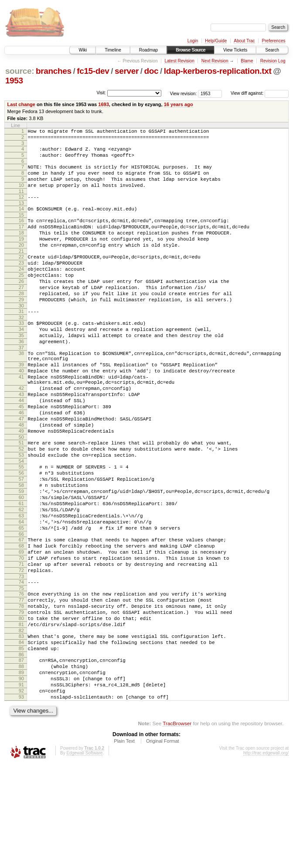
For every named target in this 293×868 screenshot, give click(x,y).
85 (21, 741)
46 (21, 462)
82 (21, 721)
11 (21, 202)
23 (21, 284)
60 (21, 563)
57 (21, 541)
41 (21, 419)
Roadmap (148, 50)
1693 (104, 104)
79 (21, 699)
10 (21, 194)
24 (21, 291)
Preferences (274, 41)
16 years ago (179, 104)
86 (21, 749)
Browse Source (191, 50)
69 (21, 628)
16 (21, 234)
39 (21, 404)
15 (21, 228)
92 (21, 792)
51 (21, 498)
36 (21, 377)
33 (21, 355)
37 (21, 384)
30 (21, 336)
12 (21, 207)
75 (21, 671)
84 (21, 734)
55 (21, 526)
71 (21, 643)
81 (21, 713)
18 (21, 248)
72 (21, 650)
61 (21, 570)
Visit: (101, 93)
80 (21, 706)
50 (21, 492)
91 (21, 784)
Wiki (83, 50)
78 (21, 691)
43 (21, 440)
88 (21, 762)
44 (21, 448)
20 (21, 263)
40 (21, 411)
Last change (21, 104)
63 (21, 585)
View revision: (184, 93)
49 (21, 485)
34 (21, 362)
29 (21, 328)
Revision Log (273, 61)
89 (21, 769)
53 (21, 513)
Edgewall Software (84, 856)
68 (21, 620)
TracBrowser (177, 827)
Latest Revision (179, 61)
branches (54, 71)
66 (21, 607)
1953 (14, 81)
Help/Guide (216, 41)
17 (21, 241)
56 (21, 533)
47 (21, 470)
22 (21, 276)
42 (21, 433)
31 (21, 341)
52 (21, 505)
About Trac (244, 41)
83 (21, 727)
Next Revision (215, 61)
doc (152, 71)
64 (21, 592)
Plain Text (124, 844)
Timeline (113, 50)
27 (21, 313)
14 (21, 220)
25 (21, 299)
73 (21, 658)
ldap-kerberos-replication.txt (218, 71)
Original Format (163, 844)
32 (21, 349)
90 (21, 777)
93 (21, 799)
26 (21, 306)
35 (21, 369)
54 (21, 520)
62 (21, 578)
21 (21, 271)
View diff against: (260, 93)
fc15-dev (93, 71)
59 (21, 555)
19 (21, 256)
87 (21, 754)
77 (21, 684)
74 (21, 663)
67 (21, 613)
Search (272, 50)
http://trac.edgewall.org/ (266, 856)
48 (21, 477)
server (127, 71)
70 (21, 635)
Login (193, 41)
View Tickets (235, 50)
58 (21, 548)
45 (21, 455)
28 (21, 321)
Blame (247, 61)
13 (21, 215)
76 (21, 676)
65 (21, 600)
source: (20, 71)
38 (21, 390)
